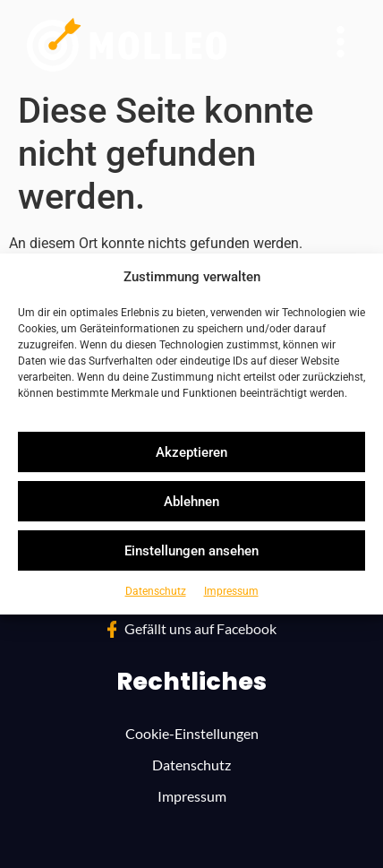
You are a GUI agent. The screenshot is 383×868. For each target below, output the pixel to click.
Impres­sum (231, 591)
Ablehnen (191, 502)
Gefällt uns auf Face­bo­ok (200, 628)
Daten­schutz (156, 591)
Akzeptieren (191, 452)
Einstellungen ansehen (191, 551)
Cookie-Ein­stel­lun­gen (192, 733)
